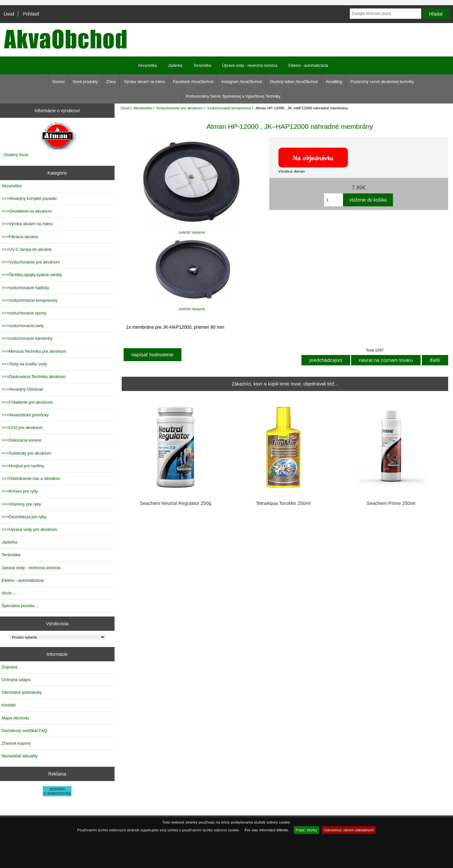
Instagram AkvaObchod (242, 82)
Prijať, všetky (306, 830)
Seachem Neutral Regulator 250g (176, 503)
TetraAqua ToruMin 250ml (283, 503)
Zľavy (111, 82)
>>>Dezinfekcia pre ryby (24, 517)
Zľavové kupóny (16, 743)
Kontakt (9, 705)
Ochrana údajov (16, 680)
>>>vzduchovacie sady (23, 326)
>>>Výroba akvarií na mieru (27, 224)
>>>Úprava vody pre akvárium (29, 529)
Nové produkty (86, 82)
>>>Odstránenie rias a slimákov (31, 478)
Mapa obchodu (15, 718)
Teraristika (202, 66)
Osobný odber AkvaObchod (294, 82)
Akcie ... (9, 593)
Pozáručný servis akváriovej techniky (382, 82)
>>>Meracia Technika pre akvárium (34, 351)
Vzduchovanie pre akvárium (179, 108)
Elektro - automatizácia (308, 66)
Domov (59, 82)
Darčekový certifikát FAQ (24, 731)
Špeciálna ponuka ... (20, 606)
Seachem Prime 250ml (391, 503)
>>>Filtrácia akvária (20, 237)
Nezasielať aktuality (20, 756)
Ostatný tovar (16, 155)
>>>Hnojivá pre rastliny (23, 466)
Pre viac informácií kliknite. (267, 830)
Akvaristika (143, 108)
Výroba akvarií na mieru (144, 82)
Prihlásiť (31, 14)
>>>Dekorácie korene (21, 440)
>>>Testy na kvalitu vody (24, 364)
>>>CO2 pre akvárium (22, 428)
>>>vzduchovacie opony (24, 313)
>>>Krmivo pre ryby (20, 491)
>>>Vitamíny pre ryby (21, 504)
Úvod (9, 14)
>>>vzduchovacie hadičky (25, 288)
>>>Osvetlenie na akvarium (27, 211)
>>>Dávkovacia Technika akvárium (34, 377)
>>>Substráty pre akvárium (26, 453)
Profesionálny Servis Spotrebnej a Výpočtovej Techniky (233, 96)
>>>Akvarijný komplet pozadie (29, 198)
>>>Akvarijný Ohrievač (23, 389)
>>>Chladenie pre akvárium (27, 402)
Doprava (9, 667)
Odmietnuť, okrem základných (349, 830)
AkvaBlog (334, 82)
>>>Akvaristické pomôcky (25, 415)
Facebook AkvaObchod (193, 82)
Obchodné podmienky (22, 692)
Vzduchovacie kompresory (229, 108)
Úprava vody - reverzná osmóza (250, 66)
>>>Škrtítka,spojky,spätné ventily (32, 275)
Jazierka (175, 66)
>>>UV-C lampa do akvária (26, 249)
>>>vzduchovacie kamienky (27, 338)
